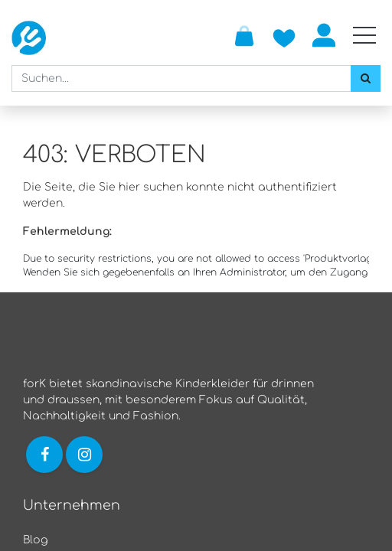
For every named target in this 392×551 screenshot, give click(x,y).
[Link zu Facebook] (44, 454)
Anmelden (324, 35)
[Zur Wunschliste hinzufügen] (284, 35)
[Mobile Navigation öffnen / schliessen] (364, 35)
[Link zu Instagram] (86, 454)
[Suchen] (366, 78)
